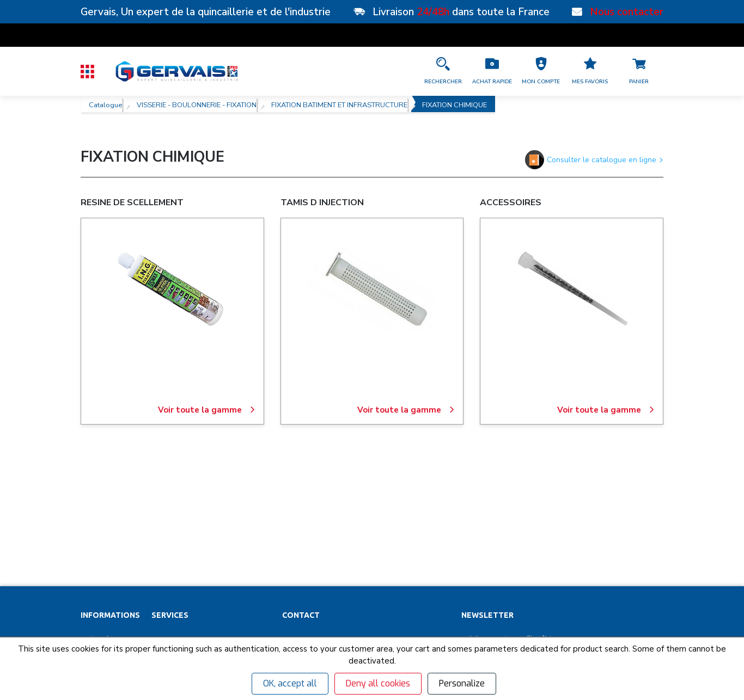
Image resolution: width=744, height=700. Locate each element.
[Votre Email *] (524, 547)
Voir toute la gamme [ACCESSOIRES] (606, 410)
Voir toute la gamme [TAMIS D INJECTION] (406, 410)
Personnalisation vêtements (199, 570)
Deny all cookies (378, 683)
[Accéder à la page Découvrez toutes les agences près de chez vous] (366, 586)
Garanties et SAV (109, 590)
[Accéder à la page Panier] (639, 71)
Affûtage (167, 609)
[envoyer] (625, 547)
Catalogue (105, 104)
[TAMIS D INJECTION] (372, 289)
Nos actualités (105, 570)
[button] (541, 71)
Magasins (97, 532)
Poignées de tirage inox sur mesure (211, 628)
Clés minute (172, 532)
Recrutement (103, 551)
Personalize (462, 683)
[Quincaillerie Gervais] (176, 71)
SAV (158, 513)
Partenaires (100, 513)
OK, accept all (290, 683)
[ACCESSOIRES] (572, 289)
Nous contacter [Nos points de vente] (627, 12)
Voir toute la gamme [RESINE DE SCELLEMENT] (207, 410)
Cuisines (166, 590)
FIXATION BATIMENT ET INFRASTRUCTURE (339, 104)
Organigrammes (178, 551)
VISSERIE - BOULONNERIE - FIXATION (197, 104)
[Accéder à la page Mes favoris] (590, 71)
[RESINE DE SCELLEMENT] (172, 289)
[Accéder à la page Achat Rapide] (492, 71)
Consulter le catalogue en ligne (594, 160)
